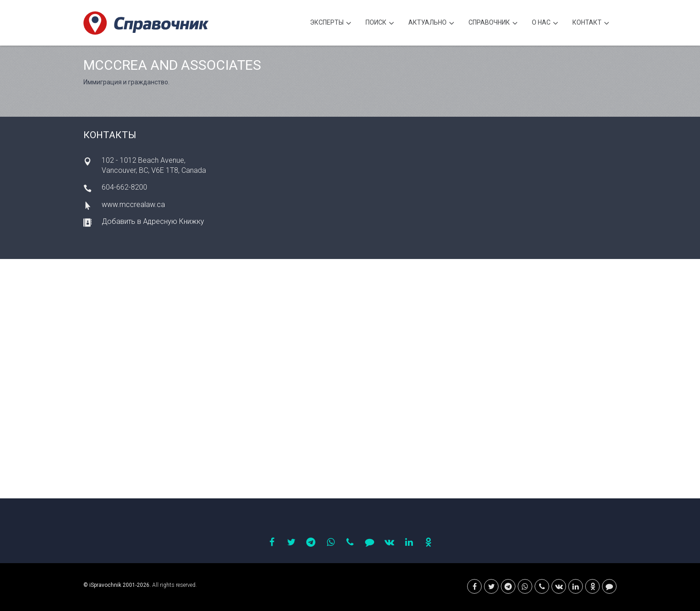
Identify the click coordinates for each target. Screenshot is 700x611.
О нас (545, 23)
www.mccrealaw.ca (133, 205)
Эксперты (331, 23)
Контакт (591, 23)
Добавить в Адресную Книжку (153, 221)
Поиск (380, 23)
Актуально (431, 23)
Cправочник (493, 23)
